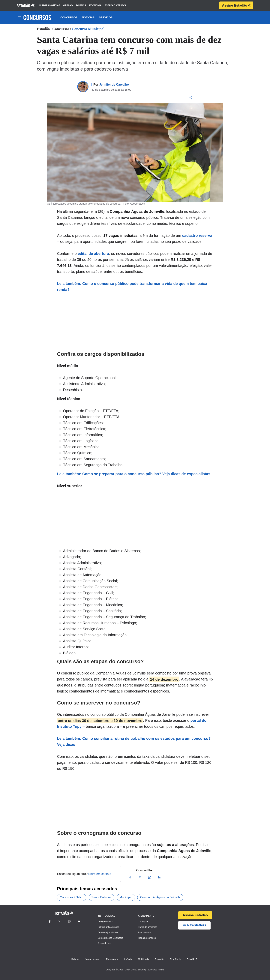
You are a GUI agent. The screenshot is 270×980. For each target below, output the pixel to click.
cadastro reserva (197, 236)
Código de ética (105, 922)
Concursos (69, 17)
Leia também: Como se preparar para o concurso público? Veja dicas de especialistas (134, 474)
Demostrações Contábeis (110, 938)
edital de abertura (93, 254)
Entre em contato (100, 874)
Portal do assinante (148, 927)
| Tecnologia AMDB (155, 970)
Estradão (159, 959)
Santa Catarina (102, 897)
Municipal (126, 897)
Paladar (75, 959)
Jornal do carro (93, 959)
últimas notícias (50, 5)
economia (95, 5)
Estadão (43, 29)
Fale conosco (145, 933)
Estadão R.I (193, 959)
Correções (143, 922)
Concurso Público (72, 897)
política (81, 5)
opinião (68, 5)
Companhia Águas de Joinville (160, 897)
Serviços (106, 17)
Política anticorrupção (108, 927)
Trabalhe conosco (147, 938)
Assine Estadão (236, 5)
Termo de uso (105, 943)
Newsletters (194, 925)
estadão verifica (116, 5)
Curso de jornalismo (108, 933)
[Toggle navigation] (19, 17)
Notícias (88, 17)
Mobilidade (143, 959)
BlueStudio (175, 959)
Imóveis (128, 959)
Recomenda (112, 959)
